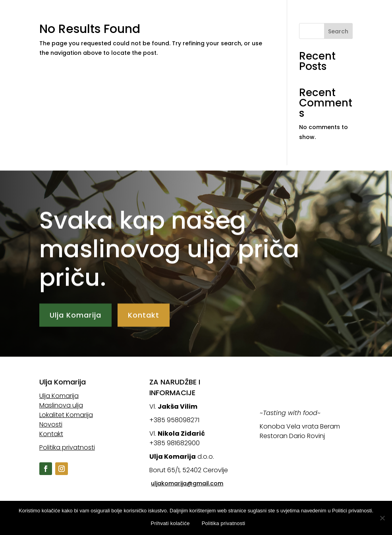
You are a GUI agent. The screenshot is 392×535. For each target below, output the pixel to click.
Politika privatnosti (67, 447)
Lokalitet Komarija (332, 12)
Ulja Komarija (192, 12)
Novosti (180, 24)
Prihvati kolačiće (170, 523)
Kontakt (220, 24)
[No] (382, 518)
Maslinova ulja (257, 12)
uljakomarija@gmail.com (187, 483)
